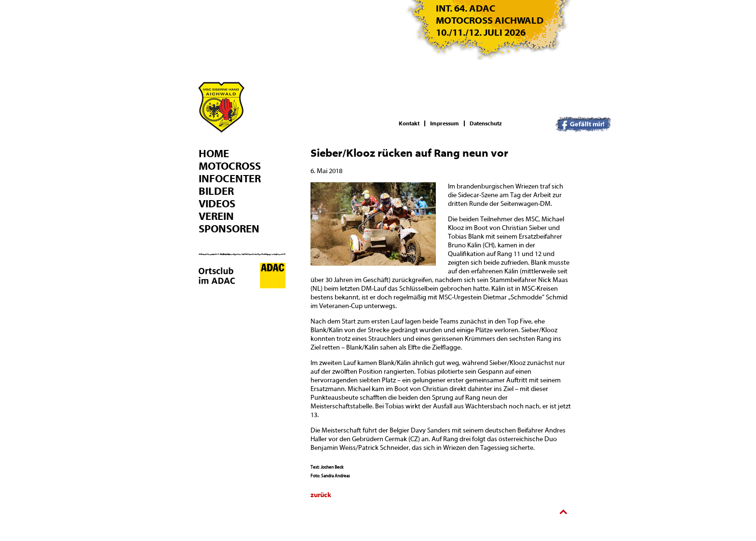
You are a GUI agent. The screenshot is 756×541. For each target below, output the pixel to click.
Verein (216, 216)
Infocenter (230, 179)
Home (214, 154)
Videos (217, 204)
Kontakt (409, 123)
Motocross (230, 166)
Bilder (216, 191)
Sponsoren (229, 229)
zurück (321, 495)
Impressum (445, 123)
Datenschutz (486, 123)
